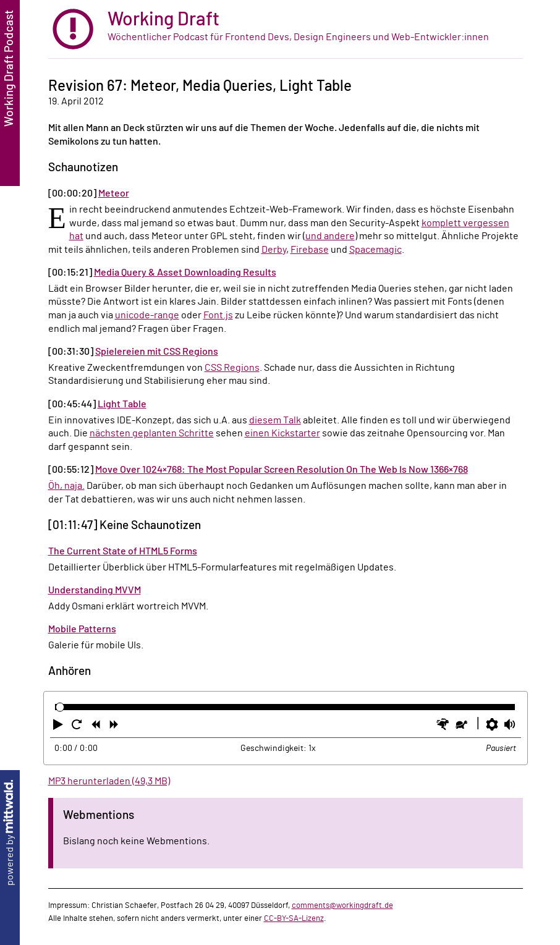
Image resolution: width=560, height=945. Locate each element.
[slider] (60, 707)
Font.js (218, 315)
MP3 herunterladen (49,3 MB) (109, 781)
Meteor (114, 193)
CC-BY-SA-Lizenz (294, 918)
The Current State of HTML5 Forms (123, 551)
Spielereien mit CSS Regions (157, 352)
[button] (59, 727)
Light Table (122, 404)
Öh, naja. (66, 486)
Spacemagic (375, 250)
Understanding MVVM (95, 590)
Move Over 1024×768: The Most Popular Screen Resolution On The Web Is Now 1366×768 (282, 470)
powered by (10, 833)
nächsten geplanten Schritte (152, 433)
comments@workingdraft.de (342, 905)
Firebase (310, 250)
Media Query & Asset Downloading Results (185, 273)
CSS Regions (232, 368)
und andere (330, 236)
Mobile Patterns (82, 629)
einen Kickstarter (282, 433)
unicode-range (147, 315)
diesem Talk (275, 420)
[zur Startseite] (286, 29)
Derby (274, 250)
